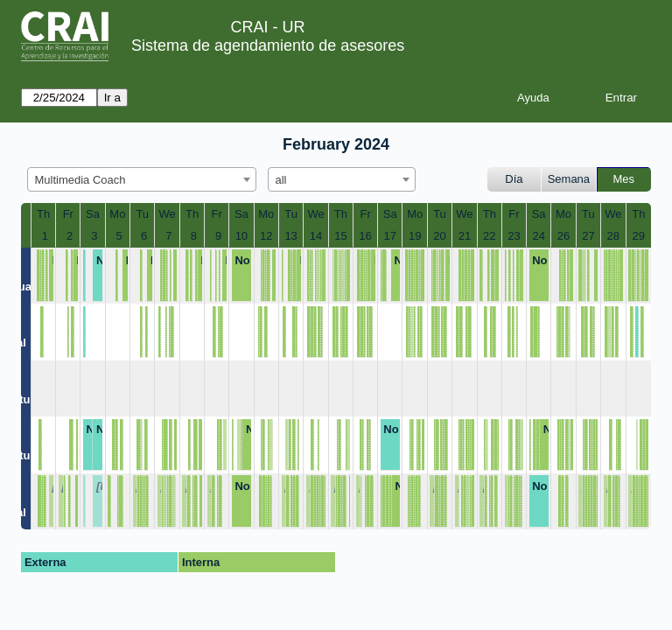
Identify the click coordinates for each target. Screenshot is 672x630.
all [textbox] (281, 180)
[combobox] (142, 179)
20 (439, 236)
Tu (142, 214)
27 (588, 236)
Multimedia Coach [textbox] (80, 180)
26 (563, 236)
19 (415, 236)
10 (241, 236)
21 (465, 236)
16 (365, 236)
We (167, 214)
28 (613, 236)
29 (639, 236)
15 (340, 236)
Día (514, 179)
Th (43, 214)
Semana (569, 179)
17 (390, 236)
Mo (117, 214)
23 (514, 236)
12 (266, 236)
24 (538, 236)
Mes (624, 179)
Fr (68, 214)
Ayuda (533, 98)
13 (290, 236)
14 (316, 236)
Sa (93, 214)
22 (489, 236)
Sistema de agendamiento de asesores (268, 45)
